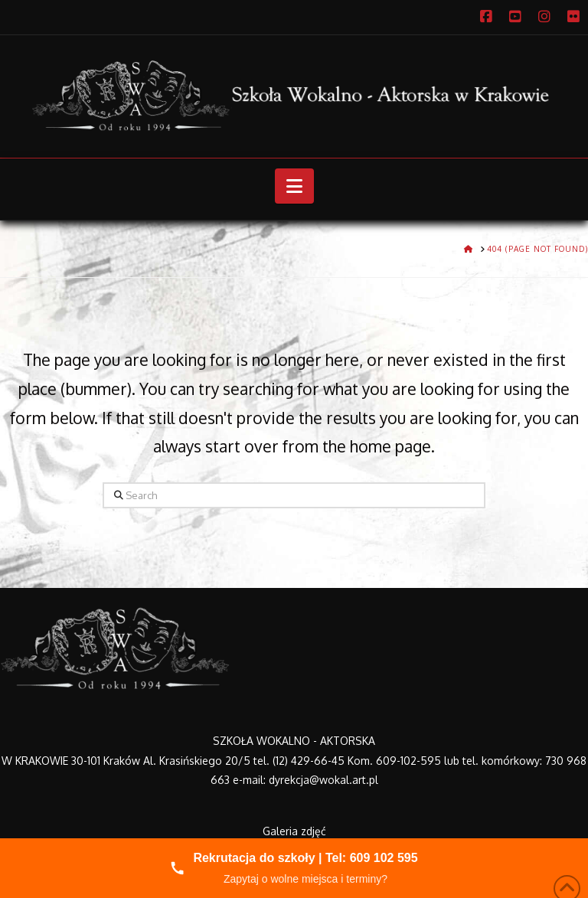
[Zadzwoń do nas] (294, 868)
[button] (294, 186)
